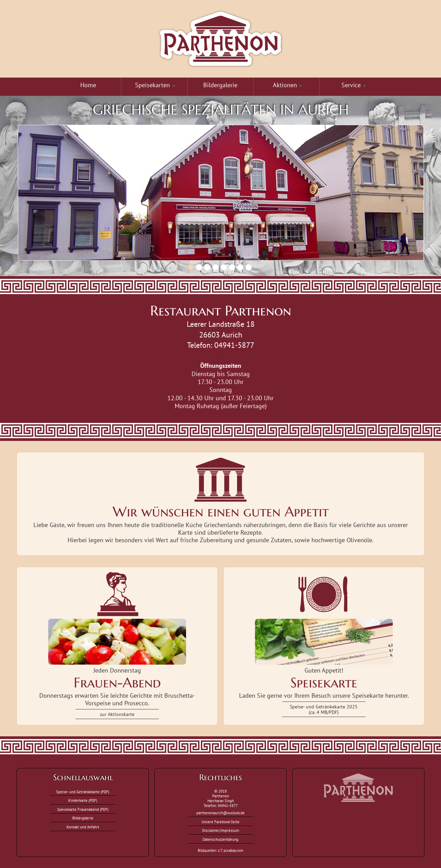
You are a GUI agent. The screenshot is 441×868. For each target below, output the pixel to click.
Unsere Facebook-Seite (220, 822)
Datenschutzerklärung (220, 839)
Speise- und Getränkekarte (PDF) (83, 792)
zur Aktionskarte (117, 714)
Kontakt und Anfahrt (83, 827)
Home (88, 85)
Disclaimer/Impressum (221, 830)
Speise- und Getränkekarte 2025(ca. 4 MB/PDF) (324, 709)
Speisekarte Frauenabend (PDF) (83, 809)
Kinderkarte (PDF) (83, 800)
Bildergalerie (220, 85)
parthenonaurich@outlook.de (220, 813)
